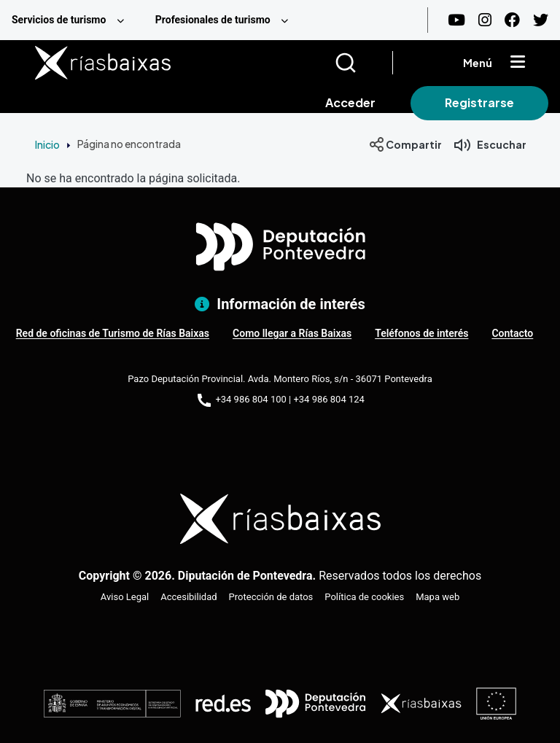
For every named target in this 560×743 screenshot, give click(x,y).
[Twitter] (541, 20)
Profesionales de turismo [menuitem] (213, 20)
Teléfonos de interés (421, 333)
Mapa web (437, 597)
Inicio (47, 144)
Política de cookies (364, 597)
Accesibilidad (188, 597)
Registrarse (479, 102)
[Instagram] (485, 20)
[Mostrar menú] (518, 63)
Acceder (350, 102)
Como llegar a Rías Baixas (292, 333)
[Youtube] (456, 20)
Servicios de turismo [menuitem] (59, 20)
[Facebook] (512, 20)
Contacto (512, 333)
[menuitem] (72, 20)
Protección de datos (271, 597)
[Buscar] (363, 63)
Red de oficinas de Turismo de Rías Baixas (113, 333)
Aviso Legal (125, 597)
